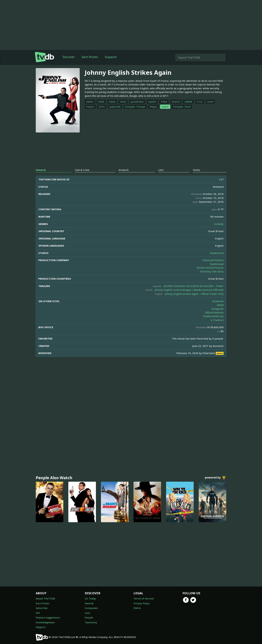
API (38, 613)
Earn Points (90, 57)
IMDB (220, 305)
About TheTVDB (45, 598)
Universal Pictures (213, 260)
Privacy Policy (142, 603)
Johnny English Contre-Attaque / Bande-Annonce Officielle (189, 290)
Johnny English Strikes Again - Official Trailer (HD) (194, 294)
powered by (216, 478)
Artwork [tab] (124, 170)
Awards (89, 603)
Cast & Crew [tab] (82, 170)
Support (111, 57)
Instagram (217, 309)
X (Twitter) (217, 320)
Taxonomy (91, 622)
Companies (91, 608)
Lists (87, 613)
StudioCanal (217, 253)
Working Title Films (212, 271)
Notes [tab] (197, 170)
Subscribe (42, 608)
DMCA (137, 608)
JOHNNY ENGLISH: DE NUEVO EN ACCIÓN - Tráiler (194, 286)
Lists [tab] (161, 170)
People (89, 617)
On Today (90, 598)
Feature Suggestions (48, 617)
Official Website (214, 312)
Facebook (218, 301)
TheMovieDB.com (213, 316)
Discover (69, 57)
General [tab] (41, 170)
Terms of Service (144, 598)
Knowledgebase (45, 622)
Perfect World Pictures (210, 268)
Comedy (219, 224)
